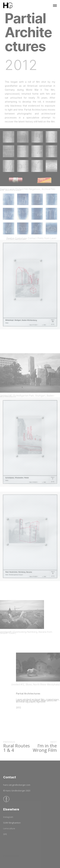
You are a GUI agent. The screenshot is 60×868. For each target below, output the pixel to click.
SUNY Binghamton (12, 823)
